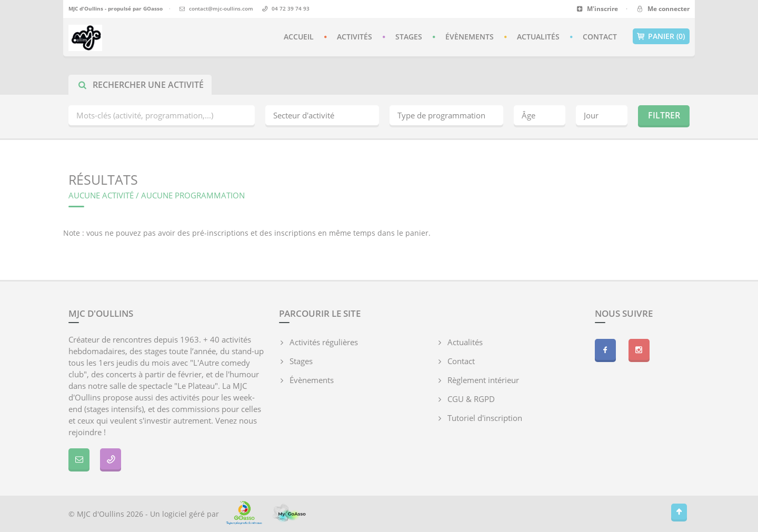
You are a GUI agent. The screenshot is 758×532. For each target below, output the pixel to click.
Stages (409, 37)
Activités (355, 37)
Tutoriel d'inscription (485, 418)
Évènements (470, 37)
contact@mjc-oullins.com (221, 8)
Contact (600, 37)
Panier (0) (661, 36)
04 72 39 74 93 (291, 8)
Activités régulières (324, 342)
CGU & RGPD (471, 399)
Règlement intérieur (483, 380)
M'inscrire (597, 9)
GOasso (153, 8)
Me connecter (662, 9)
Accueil (299, 37)
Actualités (538, 37)
